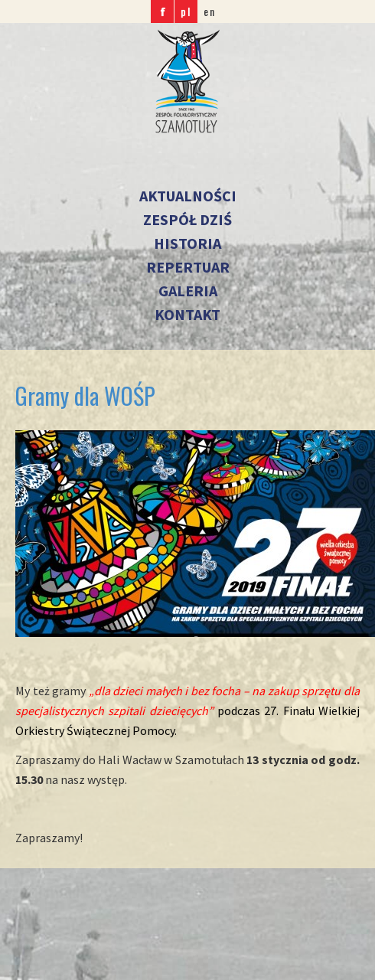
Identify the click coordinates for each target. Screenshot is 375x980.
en (210, 11)
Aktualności (188, 196)
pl (186, 11)
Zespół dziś (187, 219)
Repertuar (188, 267)
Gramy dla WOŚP (85, 395)
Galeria (188, 291)
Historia (187, 243)
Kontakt (187, 314)
